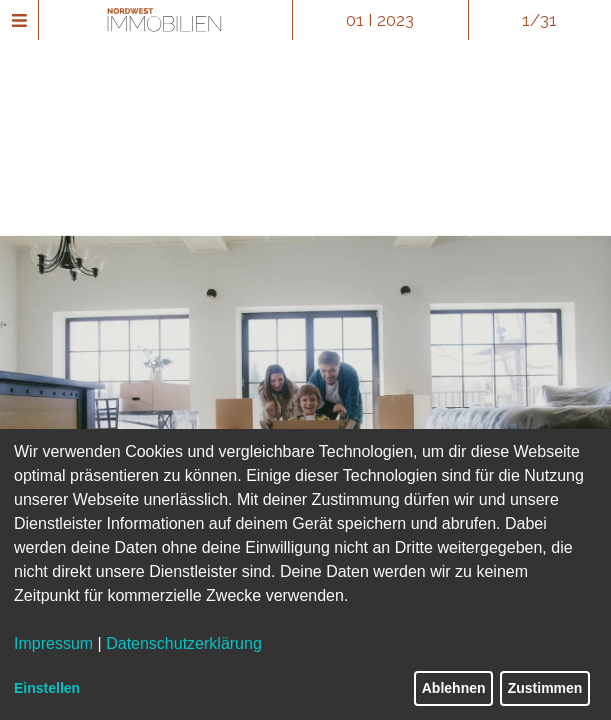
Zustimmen (545, 688)
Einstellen (47, 688)
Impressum (53, 643)
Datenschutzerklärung (184, 643)
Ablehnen (454, 688)
